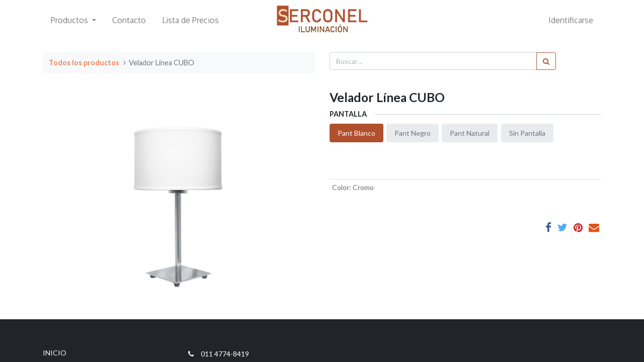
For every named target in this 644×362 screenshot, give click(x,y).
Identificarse (571, 20)
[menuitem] (129, 20)
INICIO (55, 353)
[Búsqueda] (546, 61)
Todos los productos (84, 63)
